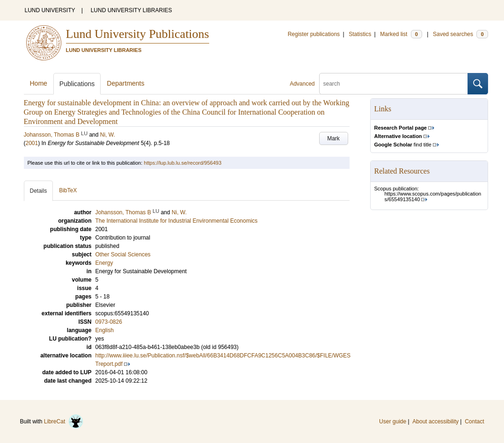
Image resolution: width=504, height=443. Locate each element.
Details (39, 191)
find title (403, 145)
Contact (474, 421)
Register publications (314, 34)
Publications (77, 84)
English (105, 330)
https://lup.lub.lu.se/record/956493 (183, 163)
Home (39, 83)
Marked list (401, 34)
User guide (393, 421)
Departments (125, 83)
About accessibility (435, 421)
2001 (32, 143)
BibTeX (68, 190)
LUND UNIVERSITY (50, 10)
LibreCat (64, 421)
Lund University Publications (138, 34)
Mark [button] (333, 138)
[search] (394, 84)
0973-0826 (109, 322)
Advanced (302, 84)
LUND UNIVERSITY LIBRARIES (131, 10)
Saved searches (460, 34)
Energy (104, 263)
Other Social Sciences (123, 254)
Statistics (360, 34)
